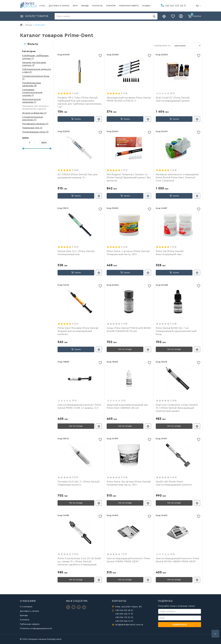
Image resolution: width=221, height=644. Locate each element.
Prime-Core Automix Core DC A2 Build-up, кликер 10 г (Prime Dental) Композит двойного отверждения (79, 562)
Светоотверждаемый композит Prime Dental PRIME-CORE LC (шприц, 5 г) (79, 406)
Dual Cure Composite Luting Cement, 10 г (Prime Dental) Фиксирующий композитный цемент (177, 408)
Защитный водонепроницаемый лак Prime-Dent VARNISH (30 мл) (127, 406)
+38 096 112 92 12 (124, 617)
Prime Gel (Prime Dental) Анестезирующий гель (170, 253)
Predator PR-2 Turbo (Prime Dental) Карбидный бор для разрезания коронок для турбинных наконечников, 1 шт (80, 102)
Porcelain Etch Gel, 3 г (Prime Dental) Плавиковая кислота (79, 483)
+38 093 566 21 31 (124, 621)
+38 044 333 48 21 (173, 5)
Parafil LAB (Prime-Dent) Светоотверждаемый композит (174, 483)
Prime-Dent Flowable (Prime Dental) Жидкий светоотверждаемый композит (78, 331)
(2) (35, 132)
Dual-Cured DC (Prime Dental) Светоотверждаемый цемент (173, 99)
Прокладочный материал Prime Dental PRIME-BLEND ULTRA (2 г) (129, 99)
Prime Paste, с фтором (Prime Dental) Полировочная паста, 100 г (128, 253)
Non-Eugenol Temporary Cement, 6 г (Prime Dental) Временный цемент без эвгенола (129, 178)
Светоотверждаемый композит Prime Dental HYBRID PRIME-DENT (128, 560)
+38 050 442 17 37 (124, 614)
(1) (32, 92)
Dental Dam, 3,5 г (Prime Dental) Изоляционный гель (76, 253)
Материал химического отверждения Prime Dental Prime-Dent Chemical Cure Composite (177, 178)
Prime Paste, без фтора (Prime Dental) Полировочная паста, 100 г (129, 483)
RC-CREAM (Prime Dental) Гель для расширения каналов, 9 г (77, 176)
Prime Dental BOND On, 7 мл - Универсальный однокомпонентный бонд (176, 331)
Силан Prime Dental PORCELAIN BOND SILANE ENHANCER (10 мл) (129, 330)
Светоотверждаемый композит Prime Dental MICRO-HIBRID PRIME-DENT (177, 560)
